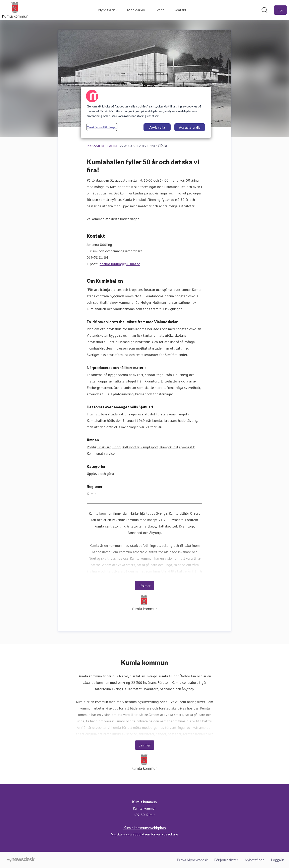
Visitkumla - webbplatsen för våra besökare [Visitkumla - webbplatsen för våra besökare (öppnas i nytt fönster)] (145, 834)
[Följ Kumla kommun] (280, 10)
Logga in (278, 860)
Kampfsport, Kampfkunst (159, 447)
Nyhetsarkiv (108, 10)
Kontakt (180, 10)
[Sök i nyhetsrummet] (265, 10)
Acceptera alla (190, 127)
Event (159, 10)
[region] (146, 112)
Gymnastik (187, 447)
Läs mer (145, 586)
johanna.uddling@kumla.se (119, 264)
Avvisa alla (157, 127)
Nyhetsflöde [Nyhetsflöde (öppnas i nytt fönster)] (255, 860)
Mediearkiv (136, 10)
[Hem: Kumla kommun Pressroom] (15, 10)
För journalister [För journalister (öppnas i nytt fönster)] (226, 860)
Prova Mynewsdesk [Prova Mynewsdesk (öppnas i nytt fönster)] (192, 860)
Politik (92, 447)
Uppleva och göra (100, 474)
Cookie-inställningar (102, 127)
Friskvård (104, 447)
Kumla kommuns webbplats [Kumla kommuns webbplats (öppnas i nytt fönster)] (145, 828)
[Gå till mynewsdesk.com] (21, 860)
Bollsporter (131, 447)
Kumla (92, 494)
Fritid (117, 447)
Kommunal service (101, 453)
